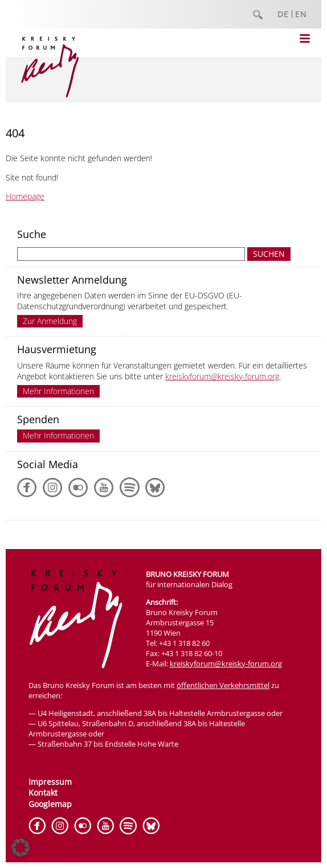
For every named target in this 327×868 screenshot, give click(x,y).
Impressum (50, 782)
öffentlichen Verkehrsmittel (223, 685)
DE (283, 14)
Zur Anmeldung (50, 321)
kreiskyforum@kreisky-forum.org (222, 376)
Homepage (25, 196)
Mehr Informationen (58, 391)
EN (301, 14)
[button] (21, 847)
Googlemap (50, 804)
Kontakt (43, 793)
